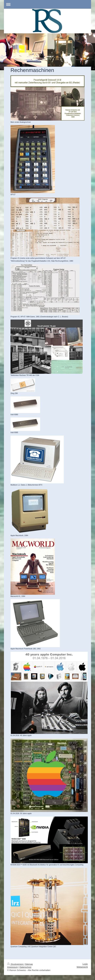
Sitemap (29, 964)
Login (85, 964)
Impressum (12, 967)
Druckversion (16, 964)
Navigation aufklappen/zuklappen (47, 4)
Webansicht (82, 967)
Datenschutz (25, 967)
